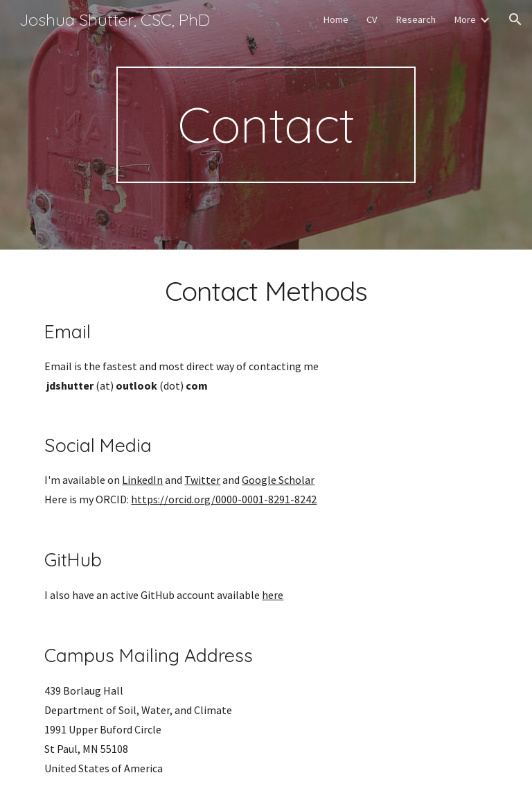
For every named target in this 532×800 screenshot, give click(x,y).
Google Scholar (278, 480)
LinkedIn (142, 480)
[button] (515, 19)
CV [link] (372, 19)
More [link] (465, 19)
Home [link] (336, 19)
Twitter (202, 480)
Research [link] (416, 19)
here (273, 595)
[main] (266, 125)
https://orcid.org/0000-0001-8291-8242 (224, 499)
